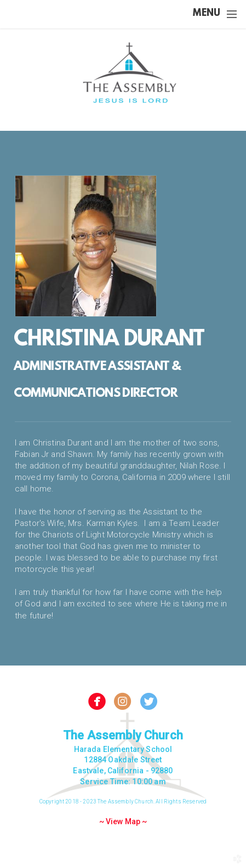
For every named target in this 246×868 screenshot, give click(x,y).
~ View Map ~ (123, 821)
